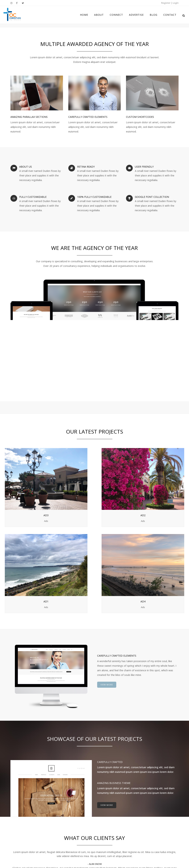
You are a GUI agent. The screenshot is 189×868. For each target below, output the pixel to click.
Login (176, 3)
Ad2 (72, 485)
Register (166, 3)
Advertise (103, 822)
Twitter (150, 811)
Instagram (152, 802)
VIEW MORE (107, 566)
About (102, 808)
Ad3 (26, 485)
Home (102, 801)
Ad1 (117, 485)
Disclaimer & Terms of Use (94, 857)
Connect (103, 815)
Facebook (151, 806)
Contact (103, 836)
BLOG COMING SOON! (69, 802)
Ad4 (163, 485)
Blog (101, 829)
